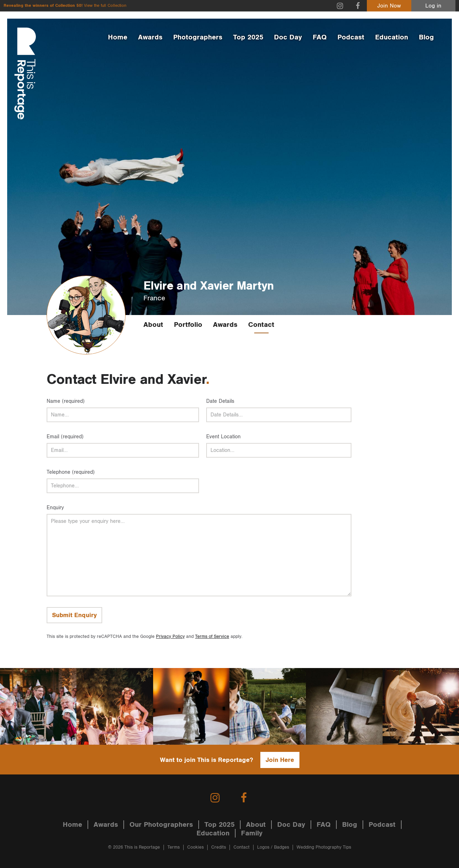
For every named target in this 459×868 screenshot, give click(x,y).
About (153, 325)
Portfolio (188, 325)
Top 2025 (248, 37)
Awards (150, 37)
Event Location (223, 437)
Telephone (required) (71, 472)
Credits (219, 847)
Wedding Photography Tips (324, 847)
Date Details (220, 401)
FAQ (320, 37)
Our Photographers (161, 825)
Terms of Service (212, 637)
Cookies (195, 847)
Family (252, 833)
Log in (433, 6)
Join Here (280, 760)
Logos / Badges (273, 847)
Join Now (389, 6)
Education (392, 37)
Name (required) (66, 401)
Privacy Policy (170, 637)
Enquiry (55, 508)
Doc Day (288, 37)
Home (118, 37)
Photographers (198, 37)
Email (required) (65, 437)
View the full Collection (105, 6)
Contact (261, 325)
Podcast (351, 37)
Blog (426, 37)
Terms (174, 847)
